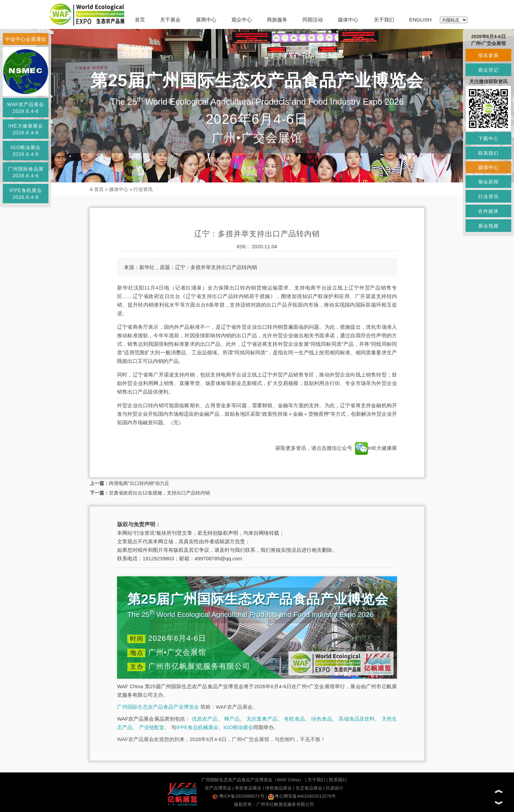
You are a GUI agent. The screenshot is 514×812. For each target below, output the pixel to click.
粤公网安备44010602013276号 (302, 796)
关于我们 (384, 20)
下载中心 (488, 138)
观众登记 (488, 70)
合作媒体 (488, 211)
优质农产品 (205, 719)
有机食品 (294, 719)
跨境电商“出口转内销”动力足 (139, 483)
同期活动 (313, 20)
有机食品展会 (248, 788)
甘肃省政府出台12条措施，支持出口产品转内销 (159, 493)
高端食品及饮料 (357, 719)
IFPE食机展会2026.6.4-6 (25, 194)
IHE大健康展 (375, 448)
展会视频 (488, 226)
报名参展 (488, 55)
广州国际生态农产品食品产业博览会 (158, 707)
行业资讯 (143, 189)
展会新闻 (488, 182)
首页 (140, 20)
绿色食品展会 (279, 788)
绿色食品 (322, 719)
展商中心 (206, 20)
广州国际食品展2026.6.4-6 (26, 172)
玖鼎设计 (334, 788)
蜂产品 (232, 719)
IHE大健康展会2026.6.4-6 (25, 129)
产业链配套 (152, 727)
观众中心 (242, 20)
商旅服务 (277, 20)
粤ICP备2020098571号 (238, 796)
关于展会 (170, 20)
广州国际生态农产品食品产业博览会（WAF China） (253, 780)
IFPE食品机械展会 (197, 727)
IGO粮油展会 (239, 727)
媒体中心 (348, 20)
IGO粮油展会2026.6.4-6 (26, 151)
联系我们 (338, 780)
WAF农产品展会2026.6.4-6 (26, 108)
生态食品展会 (309, 788)
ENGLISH (420, 20)
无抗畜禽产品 (262, 719)
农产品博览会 (218, 788)
